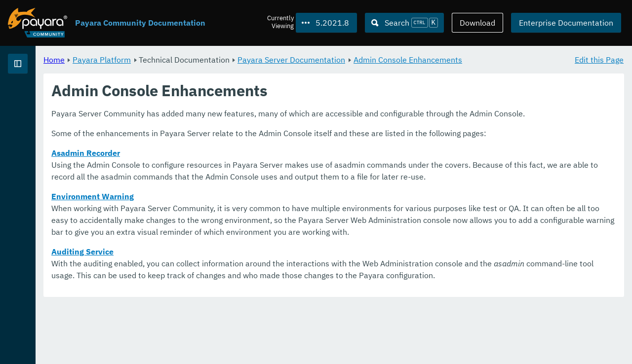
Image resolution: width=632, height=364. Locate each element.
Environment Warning (216, 232)
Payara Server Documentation (414, 59)
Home (177, 59)
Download (477, 23)
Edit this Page (599, 59)
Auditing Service (205, 299)
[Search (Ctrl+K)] (404, 23)
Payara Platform (225, 59)
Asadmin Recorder (209, 177)
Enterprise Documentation (566, 23)
